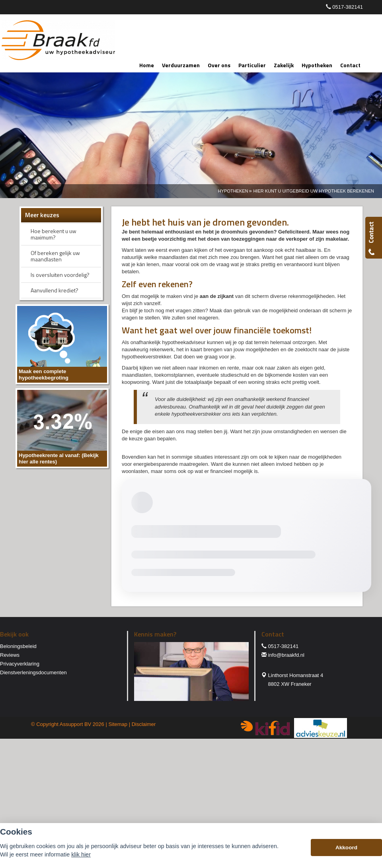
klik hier (81, 854)
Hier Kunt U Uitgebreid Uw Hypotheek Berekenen (314, 191)
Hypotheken (233, 191)
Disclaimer (144, 724)
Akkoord (346, 848)
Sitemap (118, 724)
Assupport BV (76, 724)
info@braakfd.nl (286, 655)
